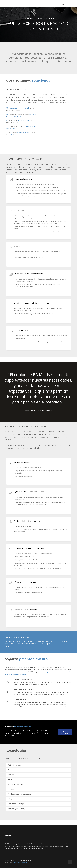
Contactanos (66, 642)
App (12, 135)
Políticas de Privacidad (20, 863)
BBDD (10, 780)
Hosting (11, 789)
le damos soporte (23, 727)
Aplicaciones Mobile (15, 770)
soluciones (41, 80)
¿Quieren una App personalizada (19, 108)
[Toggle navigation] (71, 4)
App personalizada (24, 120)
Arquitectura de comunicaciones (20, 794)
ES (64, 4)
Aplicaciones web (14, 765)
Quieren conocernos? (65, 732)
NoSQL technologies (16, 784)
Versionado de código (16, 804)
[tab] (39, 765)
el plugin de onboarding (25, 133)
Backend (11, 775)
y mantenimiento (33, 659)
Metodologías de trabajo (17, 809)
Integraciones (13, 799)
